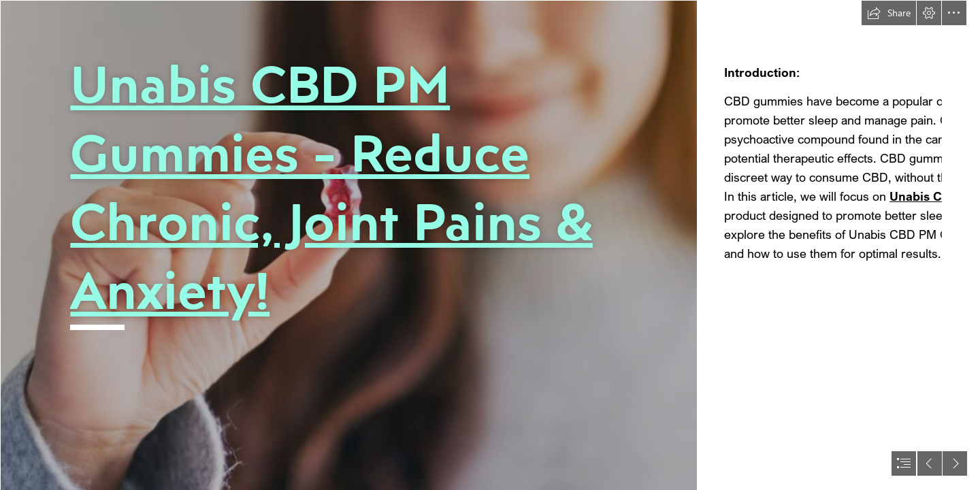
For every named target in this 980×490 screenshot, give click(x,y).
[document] (490, 245)
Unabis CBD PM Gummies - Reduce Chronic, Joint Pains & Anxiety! (331, 187)
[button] (889, 13)
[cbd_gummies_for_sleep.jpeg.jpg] (348, 245)
